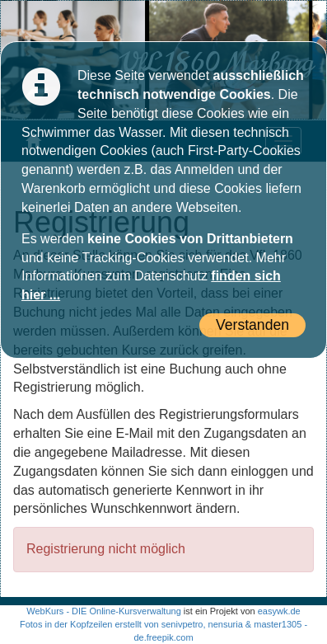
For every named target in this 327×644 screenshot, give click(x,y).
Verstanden (252, 325)
